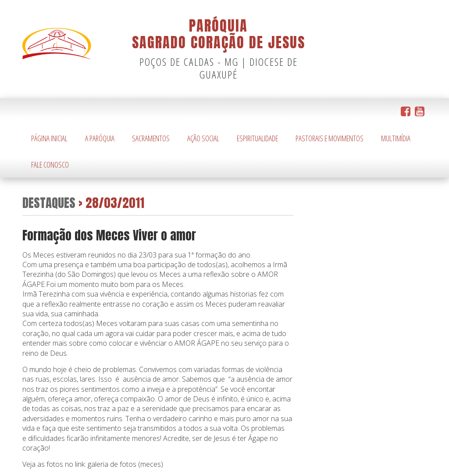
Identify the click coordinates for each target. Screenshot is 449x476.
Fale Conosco (50, 165)
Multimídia (396, 138)
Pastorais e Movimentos (330, 138)
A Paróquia (100, 138)
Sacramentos (151, 138)
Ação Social (203, 138)
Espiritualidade (257, 138)
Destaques (49, 202)
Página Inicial (49, 138)
